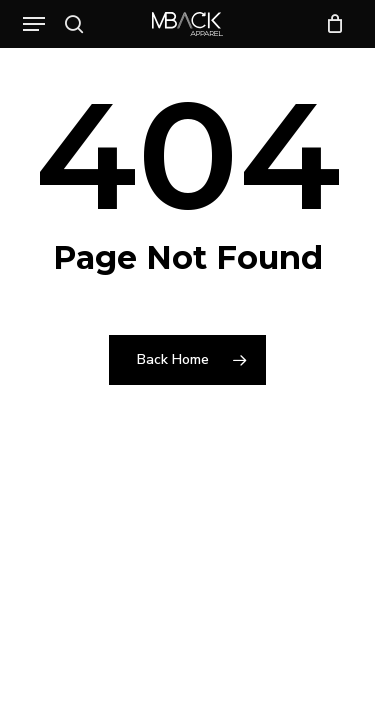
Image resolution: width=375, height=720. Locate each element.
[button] (34, 24)
